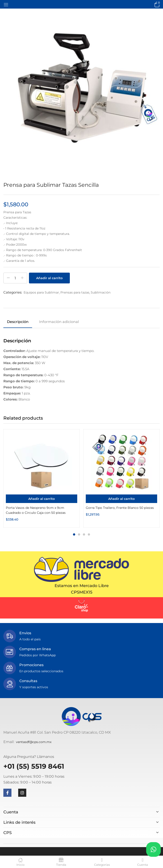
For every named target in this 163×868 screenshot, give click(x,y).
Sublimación (101, 292)
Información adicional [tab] (59, 322)
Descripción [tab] (18, 322)
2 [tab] (79, 534)
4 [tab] (89, 534)
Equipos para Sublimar (41, 292)
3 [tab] (84, 534)
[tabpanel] (42, 478)
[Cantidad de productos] (15, 278)
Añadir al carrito (49, 278)
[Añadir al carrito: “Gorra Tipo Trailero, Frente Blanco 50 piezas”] (121, 499)
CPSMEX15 (82, 592)
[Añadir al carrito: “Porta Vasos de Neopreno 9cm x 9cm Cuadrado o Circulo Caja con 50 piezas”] (42, 499)
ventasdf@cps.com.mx (34, 742)
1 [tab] (74, 534)
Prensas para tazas (75, 292)
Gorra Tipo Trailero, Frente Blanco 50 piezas (120, 508)
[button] (156, 4)
